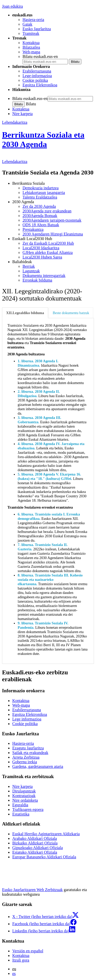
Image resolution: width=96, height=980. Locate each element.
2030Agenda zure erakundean (47, 211)
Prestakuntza (33, 229)
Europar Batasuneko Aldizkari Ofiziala (44, 857)
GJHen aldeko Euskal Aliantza (48, 252)
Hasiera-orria (33, 20)
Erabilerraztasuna (37, 71)
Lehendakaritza (15, 122)
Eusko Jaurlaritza (37, 29)
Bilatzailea (31, 47)
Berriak (29, 266)
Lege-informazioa (37, 76)
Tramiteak (31, 33)
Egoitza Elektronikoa (40, 85)
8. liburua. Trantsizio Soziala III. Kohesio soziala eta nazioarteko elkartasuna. (50, 580)
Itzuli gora (21, 960)
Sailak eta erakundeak (30, 753)
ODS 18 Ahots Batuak (41, 225)
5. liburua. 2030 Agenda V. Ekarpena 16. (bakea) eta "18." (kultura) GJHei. (49, 476)
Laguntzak (31, 271)
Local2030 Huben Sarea (42, 257)
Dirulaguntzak (24, 791)
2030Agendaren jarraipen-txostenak (52, 220)
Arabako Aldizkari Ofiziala (35, 838)
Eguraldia (20, 805)
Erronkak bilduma (37, 280)
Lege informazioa (27, 719)
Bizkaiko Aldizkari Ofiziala (35, 843)
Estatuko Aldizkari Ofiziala (35, 852)
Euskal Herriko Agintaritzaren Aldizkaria (46, 834)
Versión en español (28, 951)
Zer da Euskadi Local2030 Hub (48, 243)
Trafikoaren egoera (28, 809)
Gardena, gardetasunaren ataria (38, 766)
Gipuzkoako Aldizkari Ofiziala (38, 848)
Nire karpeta (23, 114)
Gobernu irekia (25, 762)
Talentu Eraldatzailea (40, 197)
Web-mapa (31, 52)
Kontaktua (31, 43)
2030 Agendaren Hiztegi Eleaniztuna (53, 234)
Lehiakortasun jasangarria (44, 193)
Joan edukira (12, 6)
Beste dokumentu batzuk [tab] (71, 313)
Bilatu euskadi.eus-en (40, 56)
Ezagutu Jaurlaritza (28, 748)
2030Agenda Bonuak (40, 216)
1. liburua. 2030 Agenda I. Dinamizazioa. (38, 363)
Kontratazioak (24, 796)
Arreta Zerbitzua (26, 757)
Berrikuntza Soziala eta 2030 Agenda (43, 140)
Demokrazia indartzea (41, 188)
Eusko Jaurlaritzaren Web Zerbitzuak (32, 890)
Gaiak (27, 24)
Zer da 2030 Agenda (39, 206)
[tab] (25, 313)
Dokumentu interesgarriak (44, 276)
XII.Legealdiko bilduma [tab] (25, 313)
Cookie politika (35, 80)
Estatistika (21, 814)
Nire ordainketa (25, 800)
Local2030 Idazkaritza (41, 248)
